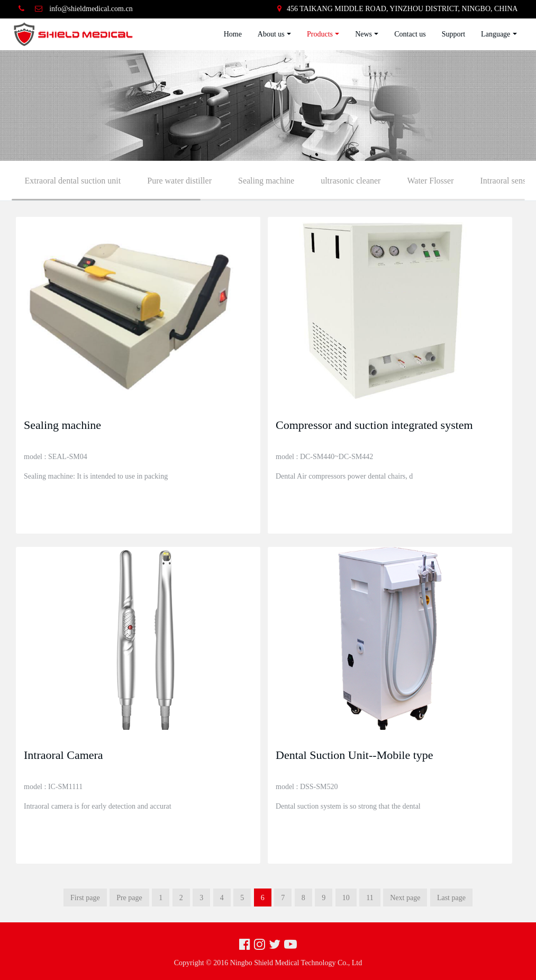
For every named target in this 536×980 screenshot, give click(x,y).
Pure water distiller (179, 181)
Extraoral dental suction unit (73, 181)
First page (85, 898)
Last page (451, 898)
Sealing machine (266, 181)
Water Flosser (430, 181)
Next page (405, 898)
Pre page (129, 898)
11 (370, 898)
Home (233, 34)
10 (346, 898)
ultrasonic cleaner (351, 181)
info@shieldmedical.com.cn (91, 9)
